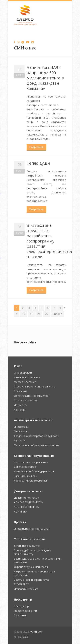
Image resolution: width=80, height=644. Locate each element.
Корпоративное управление (31, 462)
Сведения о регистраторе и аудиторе (36, 436)
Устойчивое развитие (27, 546)
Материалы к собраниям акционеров (36, 445)
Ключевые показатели (27, 377)
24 (39, 314)
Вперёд (57, 314)
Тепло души (38, 163)
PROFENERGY (21, 584)
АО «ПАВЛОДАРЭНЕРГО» (29, 502)
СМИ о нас (20, 615)
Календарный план (25, 476)
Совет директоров (25, 467)
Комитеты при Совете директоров (34, 471)
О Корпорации (23, 373)
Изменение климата (26, 589)
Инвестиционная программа (31, 529)
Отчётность (21, 431)
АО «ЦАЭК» (36, 632)
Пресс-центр (21, 606)
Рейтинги (20, 441)
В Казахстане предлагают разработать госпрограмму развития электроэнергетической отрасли (50, 241)
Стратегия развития (26, 400)
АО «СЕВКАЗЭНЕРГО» (26, 507)
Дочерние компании (27, 498)
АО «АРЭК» (20, 512)
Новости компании (25, 611)
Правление (21, 391)
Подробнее (36, 147)
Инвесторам (21, 427)
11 (31, 314)
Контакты (19, 410)
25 (46, 314)
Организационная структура (31, 396)
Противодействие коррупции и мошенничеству (32, 552)
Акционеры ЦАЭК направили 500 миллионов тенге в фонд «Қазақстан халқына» (45, 78)
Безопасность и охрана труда (32, 580)
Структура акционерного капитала (35, 387)
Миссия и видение (25, 382)
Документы (21, 405)
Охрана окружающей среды (31, 567)
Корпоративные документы (30, 481)
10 (24, 314)
